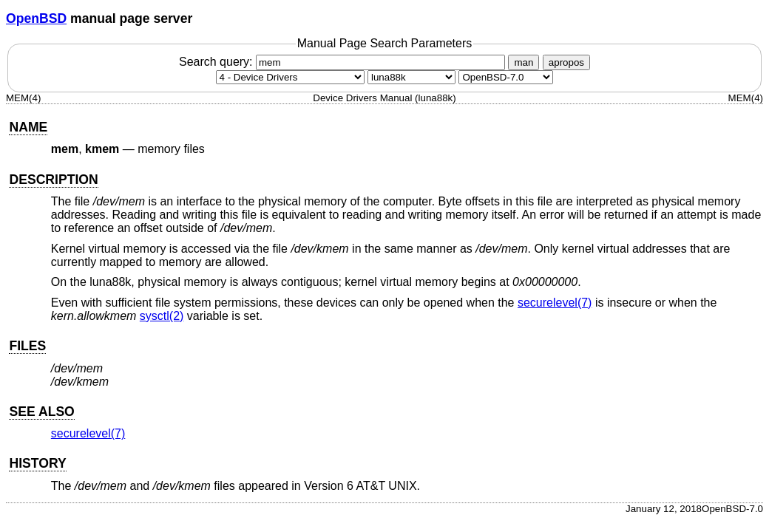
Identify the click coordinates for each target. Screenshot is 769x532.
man (524, 62)
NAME (28, 127)
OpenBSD (36, 18)
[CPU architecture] (411, 77)
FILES (27, 346)
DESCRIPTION (53, 180)
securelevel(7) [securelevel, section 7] (555, 303)
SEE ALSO (41, 412)
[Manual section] (290, 77)
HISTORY (37, 463)
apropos (566, 62)
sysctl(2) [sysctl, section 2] (162, 316)
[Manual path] (506, 77)
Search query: (344, 62)
